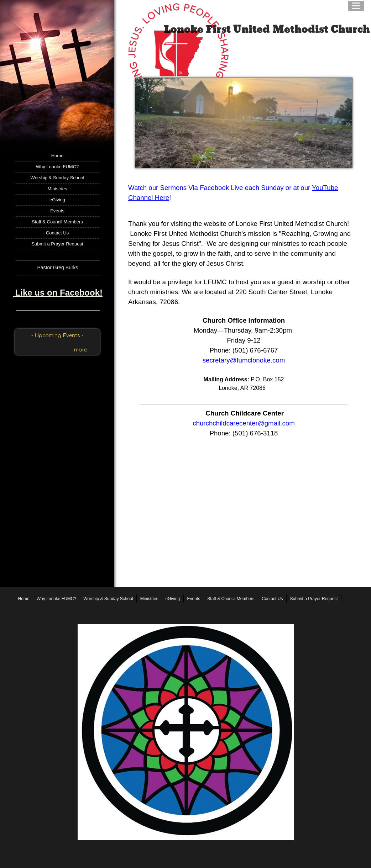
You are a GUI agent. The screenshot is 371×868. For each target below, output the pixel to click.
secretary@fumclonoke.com (244, 360)
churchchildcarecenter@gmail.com (244, 423)
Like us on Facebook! (58, 293)
